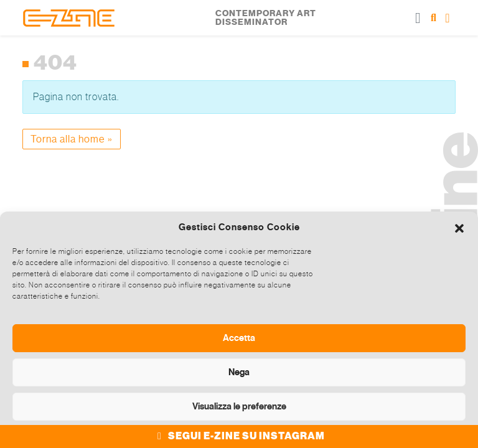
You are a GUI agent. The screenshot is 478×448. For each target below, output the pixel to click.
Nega (239, 372)
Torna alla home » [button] (72, 139)
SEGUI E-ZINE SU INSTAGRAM (239, 436)
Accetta (239, 338)
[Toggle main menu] (418, 18)
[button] (459, 227)
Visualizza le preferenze (239, 406)
